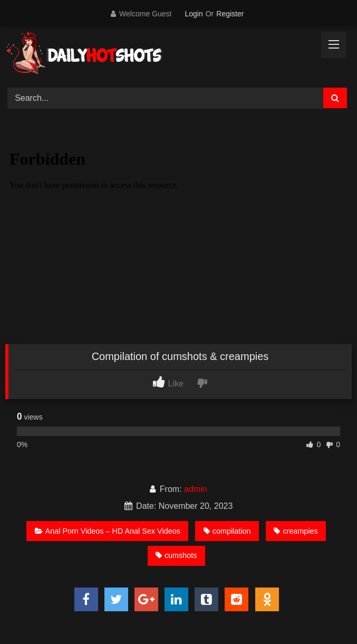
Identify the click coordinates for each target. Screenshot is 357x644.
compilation (227, 531)
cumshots (176, 555)
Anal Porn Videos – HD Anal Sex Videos (108, 531)
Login (194, 14)
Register (230, 14)
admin (196, 489)
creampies (296, 531)
